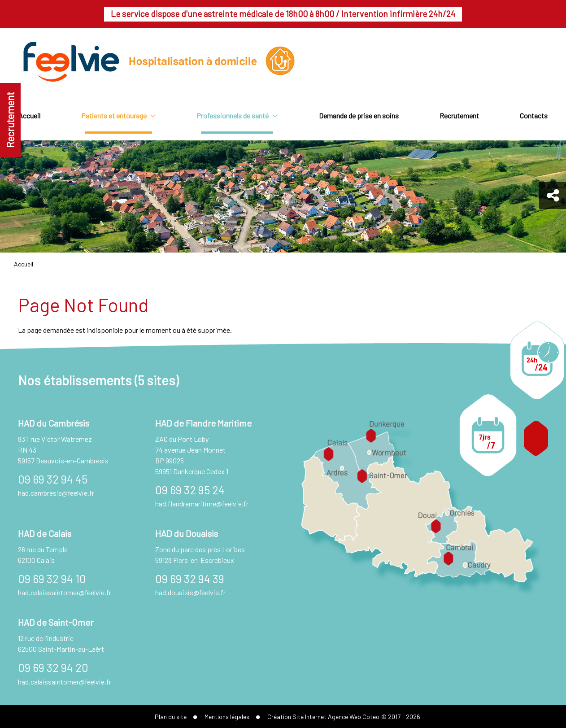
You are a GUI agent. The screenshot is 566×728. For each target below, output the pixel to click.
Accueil (29, 116)
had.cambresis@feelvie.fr (56, 493)
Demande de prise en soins (359, 116)
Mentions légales (227, 717)
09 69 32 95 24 (190, 490)
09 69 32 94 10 (52, 578)
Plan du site (171, 717)
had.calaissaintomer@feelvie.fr (65, 592)
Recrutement (10, 120)
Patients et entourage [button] (118, 116)
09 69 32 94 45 (53, 479)
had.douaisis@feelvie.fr (190, 592)
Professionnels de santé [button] (237, 116)
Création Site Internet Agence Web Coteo (323, 717)
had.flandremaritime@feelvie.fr (202, 503)
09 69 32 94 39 (190, 578)
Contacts (534, 116)
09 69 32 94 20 (53, 667)
